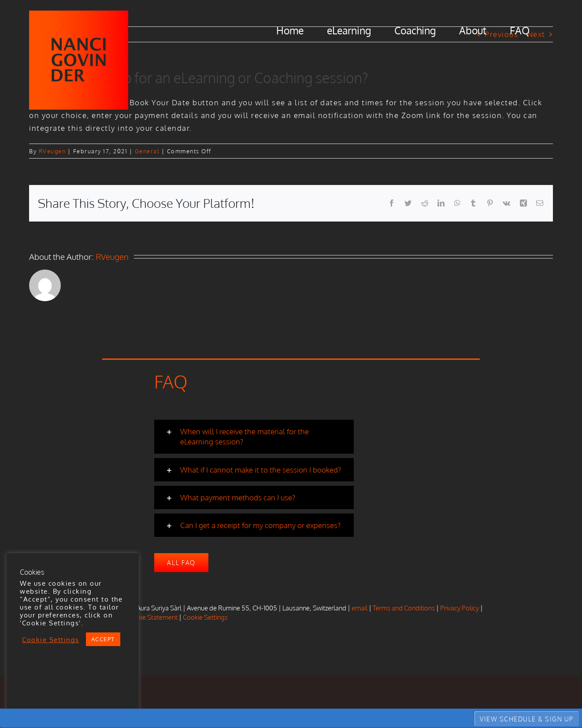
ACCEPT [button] (103, 639)
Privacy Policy (460, 608)
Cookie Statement (152, 617)
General (147, 151)
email (360, 608)
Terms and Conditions (404, 608)
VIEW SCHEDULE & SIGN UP (527, 719)
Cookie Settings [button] (205, 617)
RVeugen (52, 151)
